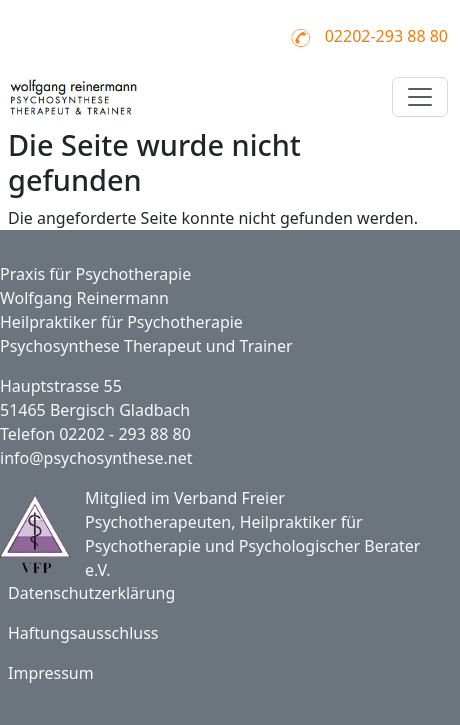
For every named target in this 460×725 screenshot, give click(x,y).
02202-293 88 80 (386, 36)
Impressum (51, 673)
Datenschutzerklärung (91, 593)
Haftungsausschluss (83, 633)
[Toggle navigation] (420, 97)
